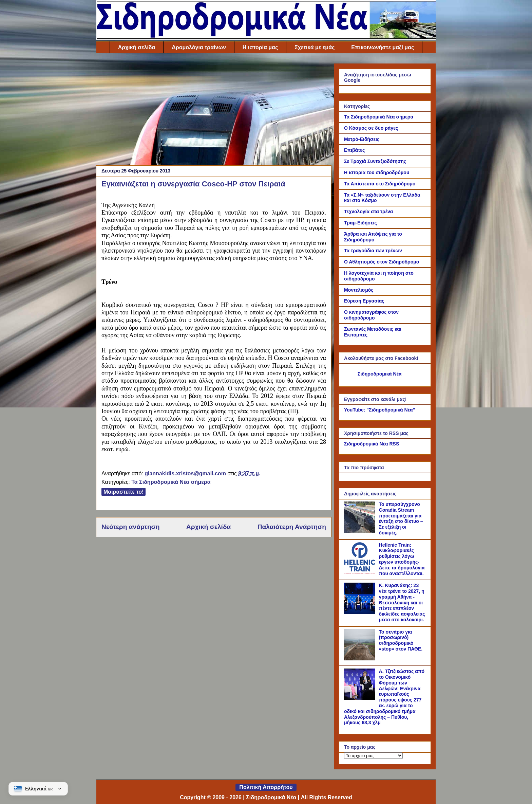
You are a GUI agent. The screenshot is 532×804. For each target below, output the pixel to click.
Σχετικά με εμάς (315, 47)
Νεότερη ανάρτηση (130, 527)
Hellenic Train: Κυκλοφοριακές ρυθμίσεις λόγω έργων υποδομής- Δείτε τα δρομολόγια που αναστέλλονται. (402, 559)
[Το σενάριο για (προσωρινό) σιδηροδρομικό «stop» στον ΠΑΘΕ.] (361, 659)
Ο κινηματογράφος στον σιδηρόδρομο (371, 315)
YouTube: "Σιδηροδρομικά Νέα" (379, 410)
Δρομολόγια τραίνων (199, 47)
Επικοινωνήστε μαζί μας (383, 47)
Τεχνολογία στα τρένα (368, 212)
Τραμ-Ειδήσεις (360, 223)
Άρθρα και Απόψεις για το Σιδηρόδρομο (373, 237)
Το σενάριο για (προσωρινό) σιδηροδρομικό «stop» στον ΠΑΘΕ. (401, 640)
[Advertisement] (214, 111)
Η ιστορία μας (260, 47)
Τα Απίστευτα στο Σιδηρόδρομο (380, 184)
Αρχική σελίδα (137, 47)
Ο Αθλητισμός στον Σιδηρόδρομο (382, 262)
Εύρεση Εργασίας (364, 301)
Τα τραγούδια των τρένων (373, 251)
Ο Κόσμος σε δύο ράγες (371, 128)
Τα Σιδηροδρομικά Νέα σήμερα (171, 482)
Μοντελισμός (359, 290)
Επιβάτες (354, 150)
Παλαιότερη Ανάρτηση (292, 527)
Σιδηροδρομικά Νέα (380, 374)
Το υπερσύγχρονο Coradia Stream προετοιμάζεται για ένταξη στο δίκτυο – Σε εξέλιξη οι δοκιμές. (401, 518)
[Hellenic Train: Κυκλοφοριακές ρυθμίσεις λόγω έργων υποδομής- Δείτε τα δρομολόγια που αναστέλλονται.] (361, 572)
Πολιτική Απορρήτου (266, 787)
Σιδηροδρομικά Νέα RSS (372, 444)
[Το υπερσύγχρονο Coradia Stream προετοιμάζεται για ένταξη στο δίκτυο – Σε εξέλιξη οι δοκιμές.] (361, 531)
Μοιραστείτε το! (123, 492)
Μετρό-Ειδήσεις (362, 139)
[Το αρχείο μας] (373, 756)
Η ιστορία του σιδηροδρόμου (377, 172)
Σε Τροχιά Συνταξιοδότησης (375, 161)
